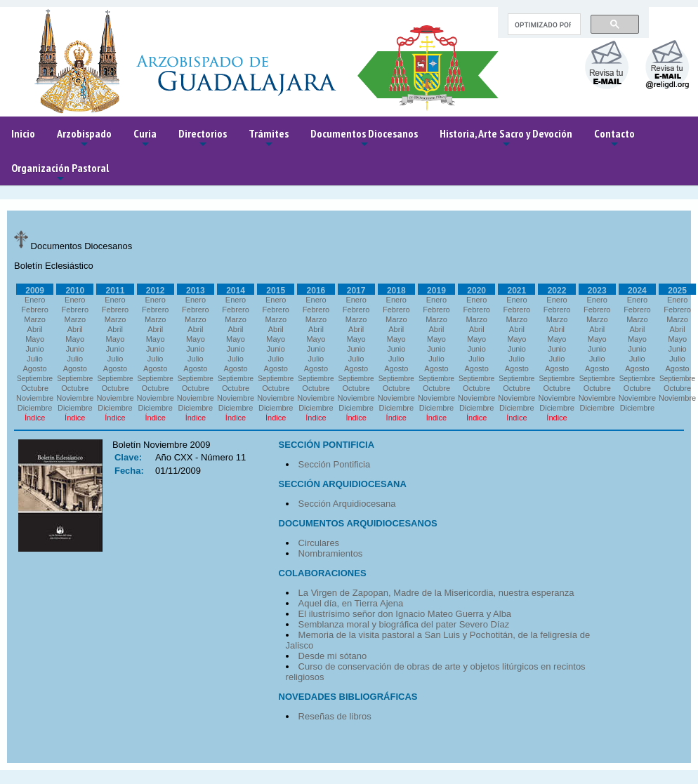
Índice (35, 418)
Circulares (319, 543)
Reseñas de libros (335, 716)
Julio (35, 359)
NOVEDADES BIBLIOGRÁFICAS (348, 697)
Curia (145, 139)
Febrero (35, 310)
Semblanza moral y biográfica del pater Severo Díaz (404, 624)
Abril (35, 329)
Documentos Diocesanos (364, 139)
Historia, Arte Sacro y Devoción (506, 139)
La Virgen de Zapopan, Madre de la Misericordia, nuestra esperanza (436, 593)
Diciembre (35, 408)
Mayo (35, 339)
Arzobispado (84, 139)
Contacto (614, 139)
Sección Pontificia (335, 464)
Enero (35, 300)
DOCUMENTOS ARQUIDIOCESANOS (358, 523)
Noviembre (35, 398)
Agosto (34, 368)
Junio (34, 349)
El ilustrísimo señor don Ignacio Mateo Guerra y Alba (405, 614)
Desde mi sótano (333, 656)
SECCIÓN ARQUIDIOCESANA (343, 484)
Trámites (269, 139)
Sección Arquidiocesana (347, 504)
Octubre (35, 388)
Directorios (203, 139)
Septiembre (35, 379)
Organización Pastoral (60, 173)
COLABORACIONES (323, 573)
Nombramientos (331, 553)
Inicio (23, 133)
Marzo (35, 319)
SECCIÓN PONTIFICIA (327, 445)
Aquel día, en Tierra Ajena (351, 603)
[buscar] (543, 25)
